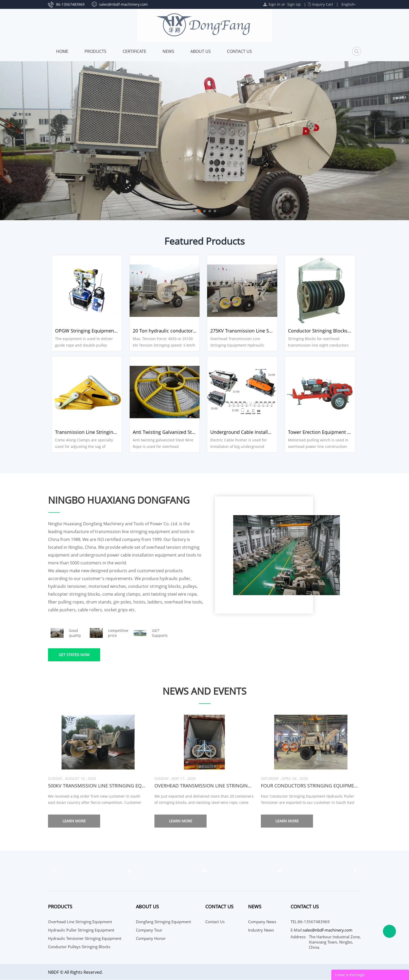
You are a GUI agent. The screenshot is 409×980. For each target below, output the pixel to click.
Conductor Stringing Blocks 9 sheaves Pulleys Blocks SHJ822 (322, 331)
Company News (262, 922)
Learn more (74, 821)
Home (62, 51)
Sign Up (294, 4)
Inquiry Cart (323, 4)
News (168, 51)
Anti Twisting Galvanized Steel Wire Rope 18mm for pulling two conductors (165, 432)
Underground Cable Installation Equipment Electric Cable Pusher (244, 432)
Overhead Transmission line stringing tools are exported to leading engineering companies (204, 786)
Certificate (134, 51)
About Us (201, 51)
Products (95, 51)
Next (402, 141)
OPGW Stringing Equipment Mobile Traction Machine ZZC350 (87, 331)
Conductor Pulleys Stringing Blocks (79, 947)
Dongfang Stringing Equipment (163, 922)
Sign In (274, 4)
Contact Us (239, 51)
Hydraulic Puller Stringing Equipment (81, 930)
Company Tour (149, 930)
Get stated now (74, 655)
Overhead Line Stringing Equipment (80, 922)
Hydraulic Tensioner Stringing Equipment (85, 939)
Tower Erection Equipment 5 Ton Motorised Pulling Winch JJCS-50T (322, 432)
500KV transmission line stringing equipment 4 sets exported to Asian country (98, 786)
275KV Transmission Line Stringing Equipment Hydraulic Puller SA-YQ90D (244, 331)
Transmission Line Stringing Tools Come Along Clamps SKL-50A (87, 432)
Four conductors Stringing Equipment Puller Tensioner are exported (311, 786)
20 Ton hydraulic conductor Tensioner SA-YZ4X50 (165, 331)
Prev (7, 141)
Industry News (261, 930)
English (348, 4)
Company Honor (151, 939)
